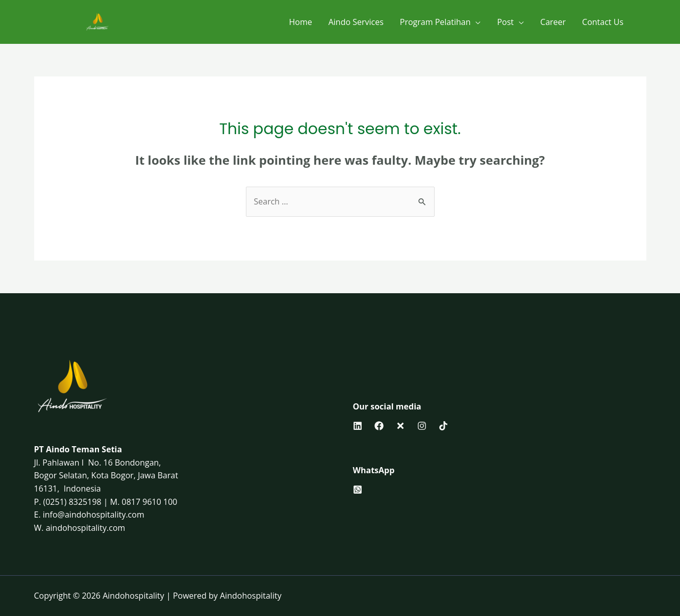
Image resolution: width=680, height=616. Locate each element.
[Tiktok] (443, 426)
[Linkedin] (358, 426)
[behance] (358, 490)
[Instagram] (422, 426)
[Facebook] (379, 426)
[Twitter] (400, 426)
